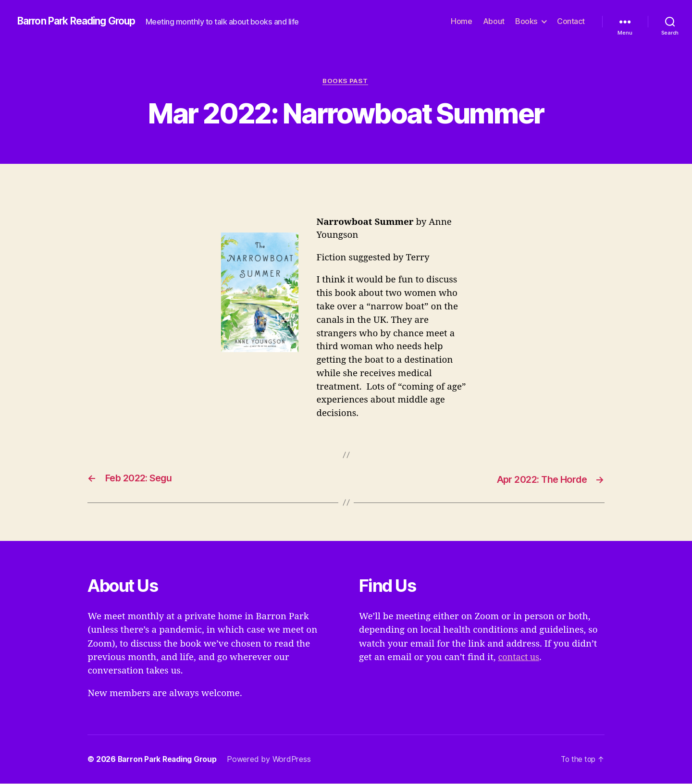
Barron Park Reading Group (80, 22)
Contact (571, 21)
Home (461, 21)
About (494, 21)
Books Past (346, 81)
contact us (520, 658)
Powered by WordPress (272, 759)
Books (526, 21)
